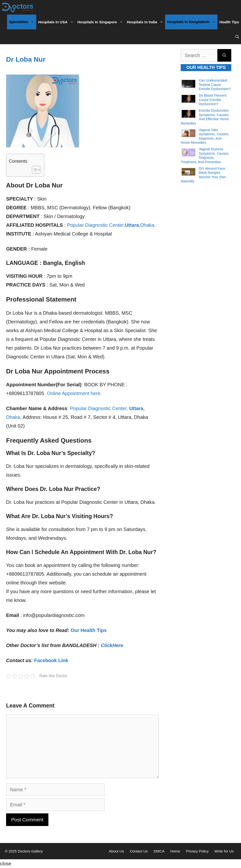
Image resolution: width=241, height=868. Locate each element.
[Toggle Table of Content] (34, 170)
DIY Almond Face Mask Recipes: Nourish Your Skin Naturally (203, 175)
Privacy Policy (197, 851)
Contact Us (139, 851)
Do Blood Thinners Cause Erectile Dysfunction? (213, 100)
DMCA (159, 851)
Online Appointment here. (74, 393)
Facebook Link (51, 660)
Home (175, 851)
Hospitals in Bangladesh (192, 22)
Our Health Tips (89, 630)
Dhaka (13, 417)
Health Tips (229, 22)
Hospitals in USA (57, 22)
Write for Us (224, 851)
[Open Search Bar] (237, 37)
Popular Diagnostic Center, (107, 408)
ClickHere (112, 645)
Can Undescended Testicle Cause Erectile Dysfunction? (215, 85)
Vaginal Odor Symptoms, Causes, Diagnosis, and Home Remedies (205, 136)
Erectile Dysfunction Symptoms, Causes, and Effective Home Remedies (205, 117)
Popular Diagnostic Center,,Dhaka (111, 225)
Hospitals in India (146, 22)
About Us (116, 851)
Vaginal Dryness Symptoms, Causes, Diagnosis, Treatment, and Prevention (205, 156)
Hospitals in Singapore (101, 22)
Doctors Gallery (30, 851)
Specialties (22, 22)
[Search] (224, 55)
